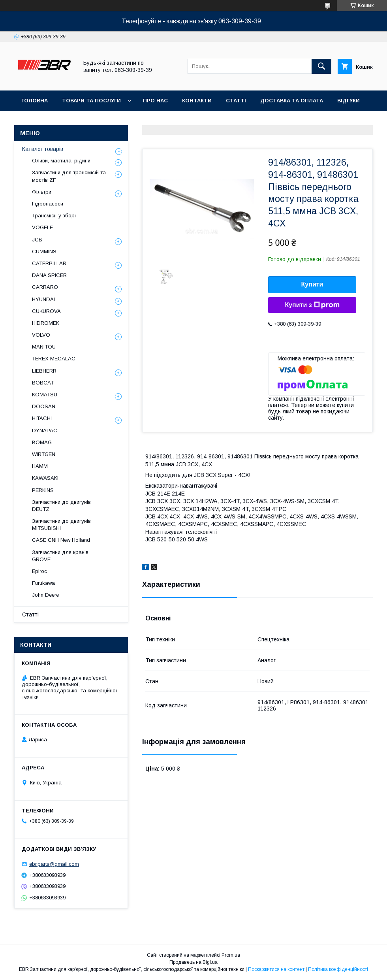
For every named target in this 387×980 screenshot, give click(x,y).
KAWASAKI (45, 478)
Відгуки (348, 101)
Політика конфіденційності (338, 969)
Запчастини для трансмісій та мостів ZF (69, 176)
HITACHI (42, 418)
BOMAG (42, 442)
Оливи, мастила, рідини (61, 161)
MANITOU (44, 347)
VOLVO (41, 335)
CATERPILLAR (49, 263)
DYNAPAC (45, 431)
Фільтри (42, 192)
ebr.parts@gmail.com (54, 864)
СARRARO (45, 287)
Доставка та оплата (292, 101)
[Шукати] (321, 66)
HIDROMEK (46, 323)
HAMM (40, 466)
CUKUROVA (46, 311)
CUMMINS (44, 252)
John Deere (45, 595)
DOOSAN (44, 406)
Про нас (155, 101)
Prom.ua (231, 955)
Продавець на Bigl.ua (193, 962)
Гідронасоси (48, 204)
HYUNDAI (43, 299)
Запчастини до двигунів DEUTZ (61, 506)
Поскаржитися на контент (276, 969)
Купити (312, 284)
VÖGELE (42, 227)
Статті (236, 101)
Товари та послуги (91, 101)
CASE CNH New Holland (61, 540)
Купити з (312, 305)
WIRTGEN (44, 454)
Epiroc (39, 571)
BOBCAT (43, 383)
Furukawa (43, 583)
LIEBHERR (44, 371)
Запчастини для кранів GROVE (60, 556)
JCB (37, 240)
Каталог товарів (43, 149)
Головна (35, 101)
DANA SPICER (49, 275)
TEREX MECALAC (54, 359)
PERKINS (43, 490)
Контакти (197, 101)
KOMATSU (45, 395)
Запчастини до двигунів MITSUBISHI (61, 525)
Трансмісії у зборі (54, 216)
